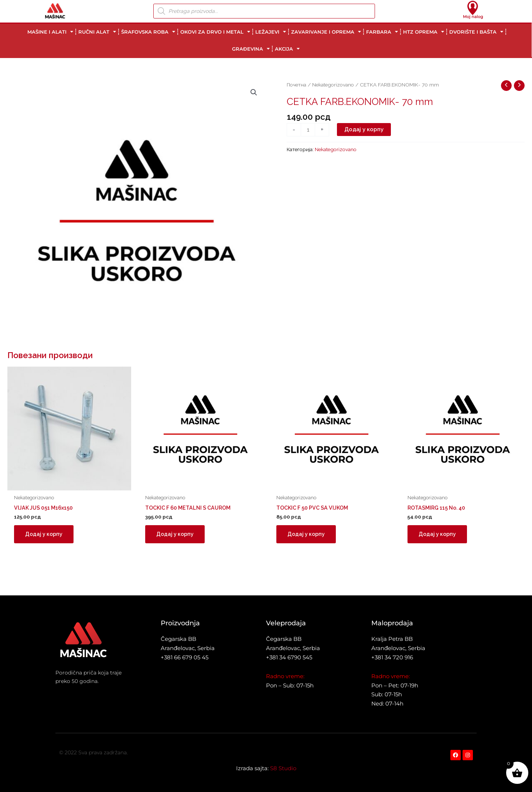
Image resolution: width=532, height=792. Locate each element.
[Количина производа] (308, 130)
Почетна (296, 85)
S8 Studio (283, 768)
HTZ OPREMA (424, 32)
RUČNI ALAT (97, 32)
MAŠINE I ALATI (50, 32)
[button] (254, 92)
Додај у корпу (364, 129)
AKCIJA (287, 49)
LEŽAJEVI (271, 32)
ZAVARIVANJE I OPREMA (326, 32)
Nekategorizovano (333, 85)
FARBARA (382, 32)
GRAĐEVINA (251, 49)
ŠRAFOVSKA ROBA (148, 32)
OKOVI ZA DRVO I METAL (215, 32)
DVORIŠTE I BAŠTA (476, 32)
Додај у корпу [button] (45, 535)
